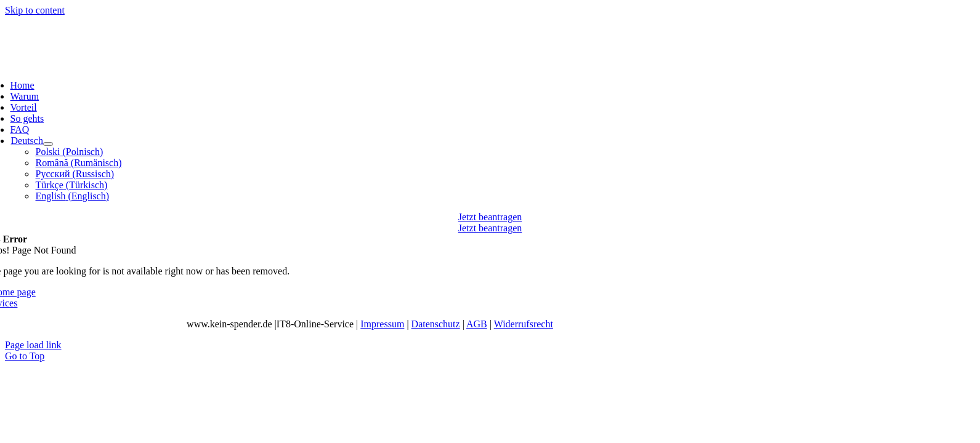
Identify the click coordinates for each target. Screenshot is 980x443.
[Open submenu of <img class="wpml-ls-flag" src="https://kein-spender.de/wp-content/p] (48, 144)
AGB (477, 324)
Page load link (33, 345)
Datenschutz (436, 324)
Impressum (382, 324)
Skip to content (35, 10)
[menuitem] (27, 141)
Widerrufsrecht (524, 324)
